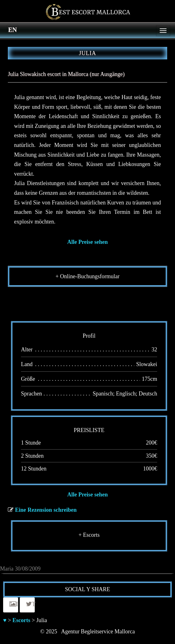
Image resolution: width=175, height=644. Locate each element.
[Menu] (163, 31)
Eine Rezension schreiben (46, 510)
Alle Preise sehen (88, 242)
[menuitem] (13, 29)
